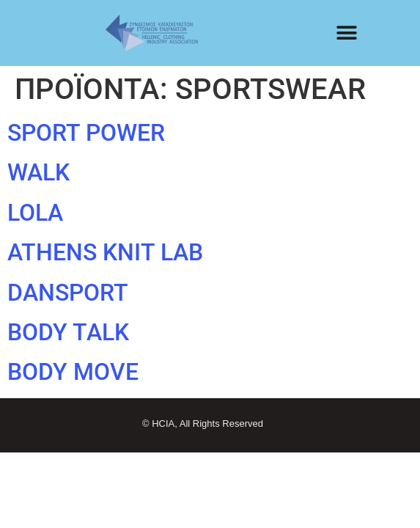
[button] (347, 33)
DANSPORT (68, 293)
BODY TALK (68, 332)
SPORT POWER (86, 133)
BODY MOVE (73, 372)
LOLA (35, 213)
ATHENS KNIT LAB (105, 252)
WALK (38, 172)
